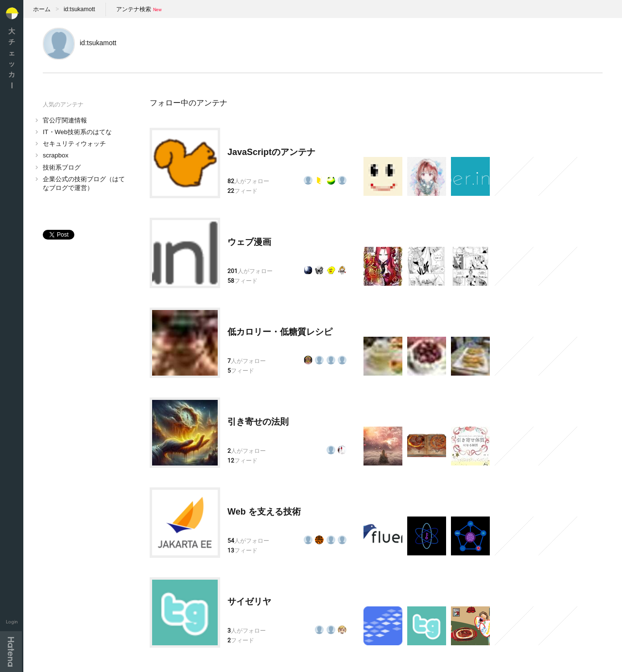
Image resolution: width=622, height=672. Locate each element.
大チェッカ (12, 58)
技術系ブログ (62, 167)
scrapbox (56, 155)
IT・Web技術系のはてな (77, 132)
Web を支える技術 (264, 512)
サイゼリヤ (249, 602)
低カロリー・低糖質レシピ (280, 332)
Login (12, 622)
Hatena (11, 652)
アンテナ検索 (134, 9)
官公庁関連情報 (65, 120)
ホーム (42, 9)
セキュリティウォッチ (74, 144)
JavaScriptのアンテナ (271, 152)
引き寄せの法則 (258, 422)
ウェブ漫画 (249, 242)
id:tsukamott (79, 9)
